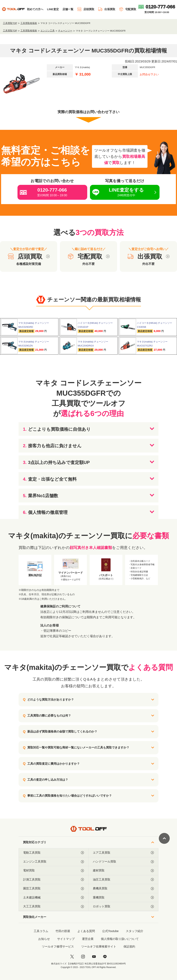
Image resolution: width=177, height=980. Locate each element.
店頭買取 (86, 9)
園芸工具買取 (54, 888)
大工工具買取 (54, 906)
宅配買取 (128, 9)
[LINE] (105, 957)
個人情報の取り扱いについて (120, 939)
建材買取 (123, 871)
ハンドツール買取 (123, 862)
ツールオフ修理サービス (58, 946)
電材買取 (54, 871)
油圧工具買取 (123, 880)
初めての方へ (35, 9)
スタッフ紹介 (135, 931)
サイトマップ (66, 939)
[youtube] (94, 957)
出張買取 (107, 9)
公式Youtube (110, 931)
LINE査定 (53, 9)
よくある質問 (86, 931)
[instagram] (83, 957)
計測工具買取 (54, 880)
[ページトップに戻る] (164, 838)
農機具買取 (123, 888)
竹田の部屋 (63, 931)
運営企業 (88, 939)
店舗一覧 (68, 9)
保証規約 (129, 946)
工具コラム (41, 931)
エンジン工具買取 (54, 862)
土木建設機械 (54, 898)
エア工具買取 (123, 853)
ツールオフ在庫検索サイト (99, 946)
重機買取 (123, 898)
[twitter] (72, 957)
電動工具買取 (54, 853)
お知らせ (44, 939)
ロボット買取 (123, 906)
